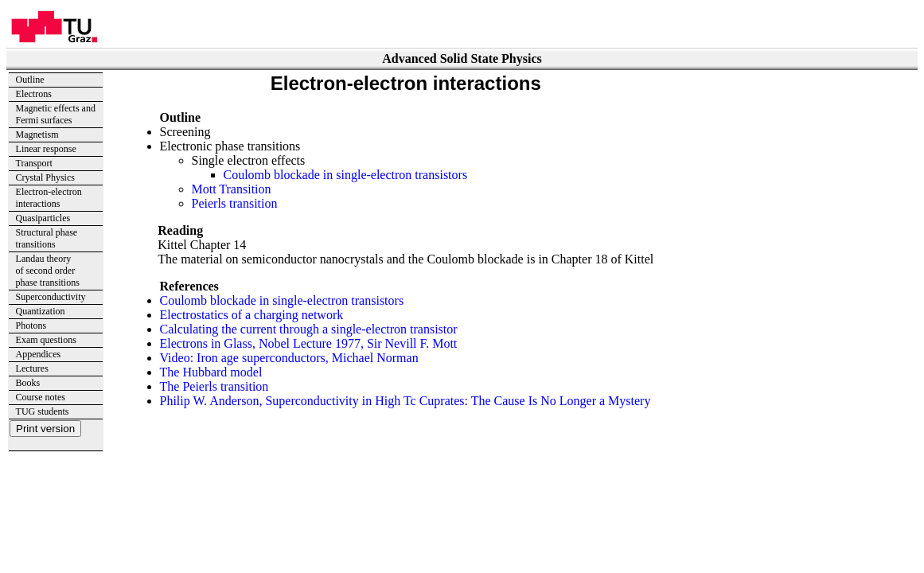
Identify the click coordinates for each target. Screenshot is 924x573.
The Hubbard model (211, 372)
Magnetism (37, 134)
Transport (34, 163)
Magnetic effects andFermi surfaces (56, 114)
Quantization (41, 311)
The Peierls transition (214, 386)
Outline (30, 80)
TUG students (43, 411)
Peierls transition (235, 203)
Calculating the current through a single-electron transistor (309, 329)
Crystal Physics (45, 177)
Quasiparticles (43, 218)
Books (28, 383)
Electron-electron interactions (49, 198)
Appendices (39, 354)
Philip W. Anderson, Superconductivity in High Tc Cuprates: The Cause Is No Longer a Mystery (405, 401)
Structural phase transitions (47, 238)
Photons (31, 325)
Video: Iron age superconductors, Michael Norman (289, 358)
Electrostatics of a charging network (252, 315)
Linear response (46, 149)
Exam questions (46, 340)
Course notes (41, 397)
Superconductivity (51, 297)
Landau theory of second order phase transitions (48, 271)
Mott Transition (232, 189)
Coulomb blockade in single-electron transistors (346, 175)
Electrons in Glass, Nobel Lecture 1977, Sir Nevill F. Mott (309, 343)
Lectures (32, 368)
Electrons (34, 94)
